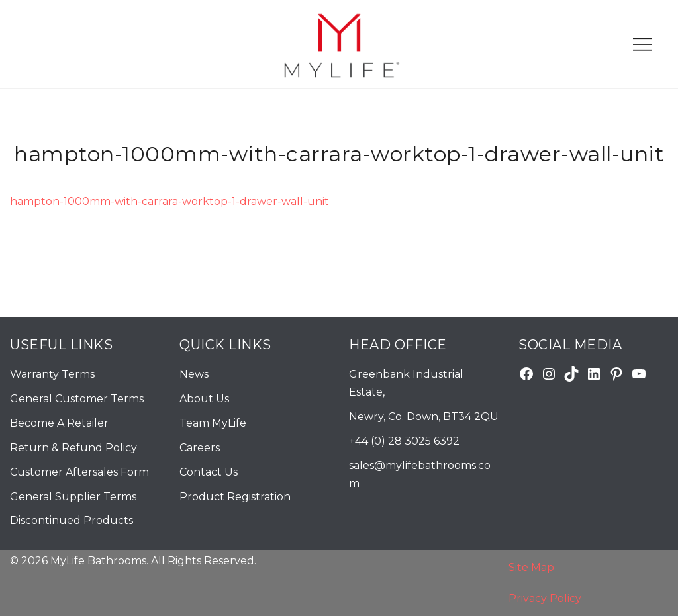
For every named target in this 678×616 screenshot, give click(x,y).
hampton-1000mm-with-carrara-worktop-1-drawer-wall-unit (169, 201)
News (194, 374)
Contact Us (209, 472)
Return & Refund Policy (73, 448)
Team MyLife (213, 423)
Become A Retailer (59, 423)
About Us (204, 399)
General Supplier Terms (73, 497)
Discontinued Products (72, 520)
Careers (200, 448)
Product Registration (235, 497)
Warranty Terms (52, 374)
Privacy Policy (545, 598)
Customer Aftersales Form (79, 472)
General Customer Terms (77, 399)
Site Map (531, 567)
